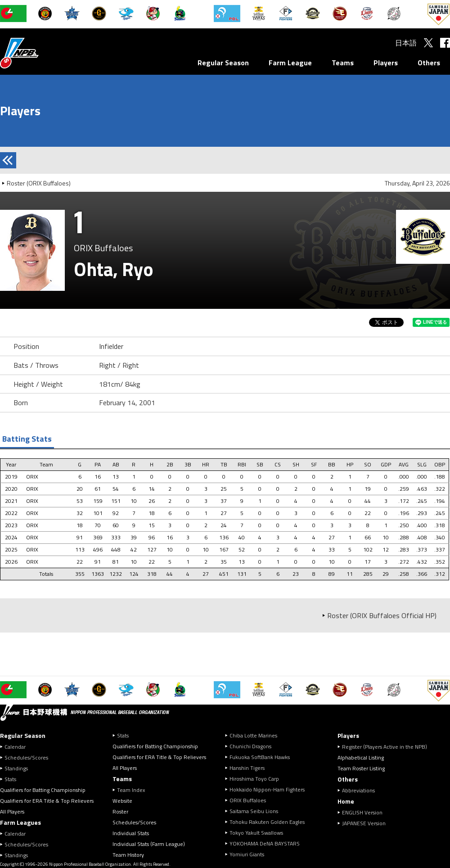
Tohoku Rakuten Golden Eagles (267, 822)
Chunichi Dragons (250, 746)
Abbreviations (358, 790)
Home (346, 801)
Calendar (15, 747)
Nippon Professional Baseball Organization (42, 53)
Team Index (131, 790)
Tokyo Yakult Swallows (256, 833)
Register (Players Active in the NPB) (387, 747)
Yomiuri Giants (247, 854)
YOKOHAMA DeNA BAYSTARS (265, 843)
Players (386, 63)
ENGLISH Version (362, 812)
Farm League (290, 63)
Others (429, 63)
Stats (10, 779)
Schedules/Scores (26, 757)
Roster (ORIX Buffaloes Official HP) (382, 615)
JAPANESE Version (364, 823)
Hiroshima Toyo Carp (254, 779)
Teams (343, 63)
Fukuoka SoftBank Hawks (260, 757)
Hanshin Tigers (247, 768)
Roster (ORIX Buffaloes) (39, 183)
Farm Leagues (20, 822)
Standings (16, 768)
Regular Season (223, 63)
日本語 (406, 43)
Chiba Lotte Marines (253, 735)
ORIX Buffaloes (248, 800)
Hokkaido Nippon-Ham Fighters (267, 789)
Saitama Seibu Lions (254, 811)
